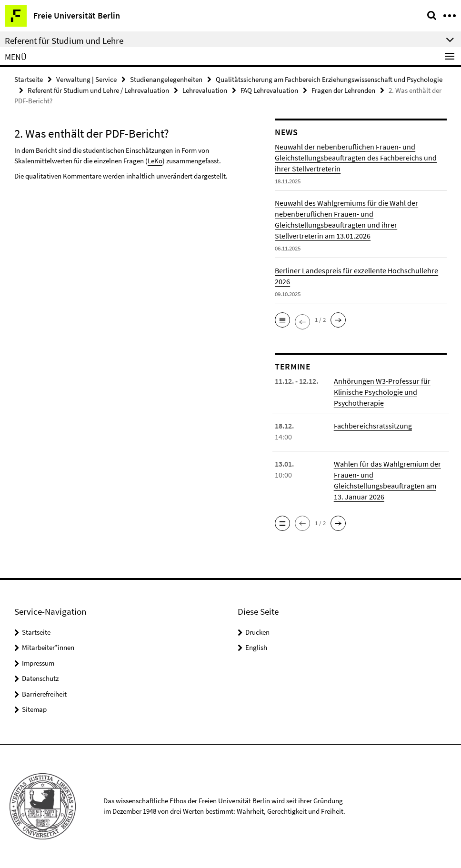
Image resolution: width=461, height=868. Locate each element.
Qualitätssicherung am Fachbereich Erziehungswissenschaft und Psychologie (329, 79)
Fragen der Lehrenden (343, 90)
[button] (282, 320)
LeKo (155, 161)
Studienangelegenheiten (166, 79)
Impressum (38, 663)
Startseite (29, 79)
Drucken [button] (257, 632)
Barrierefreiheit (44, 694)
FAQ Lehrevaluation (269, 90)
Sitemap (34, 709)
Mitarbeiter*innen (48, 647)
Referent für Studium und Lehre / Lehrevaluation (98, 90)
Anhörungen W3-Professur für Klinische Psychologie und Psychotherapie (382, 392)
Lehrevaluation (205, 90)
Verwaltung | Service (86, 79)
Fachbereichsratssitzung (373, 426)
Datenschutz (40, 678)
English (256, 647)
